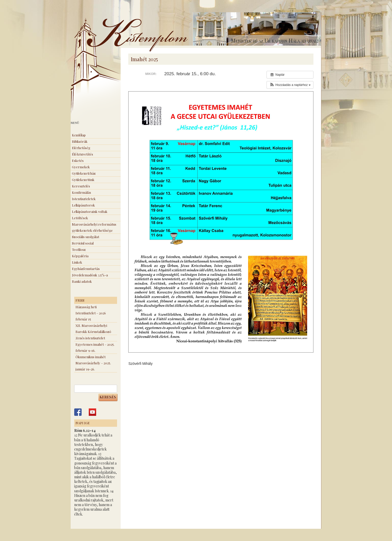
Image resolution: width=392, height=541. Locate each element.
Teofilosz (79, 249)
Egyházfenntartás (86, 269)
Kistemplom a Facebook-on (78, 412)
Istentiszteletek (84, 199)
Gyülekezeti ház (84, 173)
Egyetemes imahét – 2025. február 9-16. (95, 347)
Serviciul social (83, 243)
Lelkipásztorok (83, 205)
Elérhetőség (81, 148)
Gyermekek (81, 167)
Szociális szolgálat (86, 237)
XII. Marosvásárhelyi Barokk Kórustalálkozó (93, 329)
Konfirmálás (81, 192)
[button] (290, 85)
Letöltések (80, 218)
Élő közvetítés (83, 154)
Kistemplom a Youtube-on (92, 412)
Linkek (77, 262)
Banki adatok (82, 281)
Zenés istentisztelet (90, 338)
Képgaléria (80, 256)
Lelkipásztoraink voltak (90, 211)
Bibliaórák (80, 141)
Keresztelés (81, 186)
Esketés (78, 160)
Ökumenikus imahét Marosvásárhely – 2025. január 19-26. (93, 363)
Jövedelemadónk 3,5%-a (90, 275)
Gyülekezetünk (83, 180)
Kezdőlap (79, 135)
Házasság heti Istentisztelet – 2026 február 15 (91, 313)
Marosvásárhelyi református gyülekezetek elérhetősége (94, 227)
